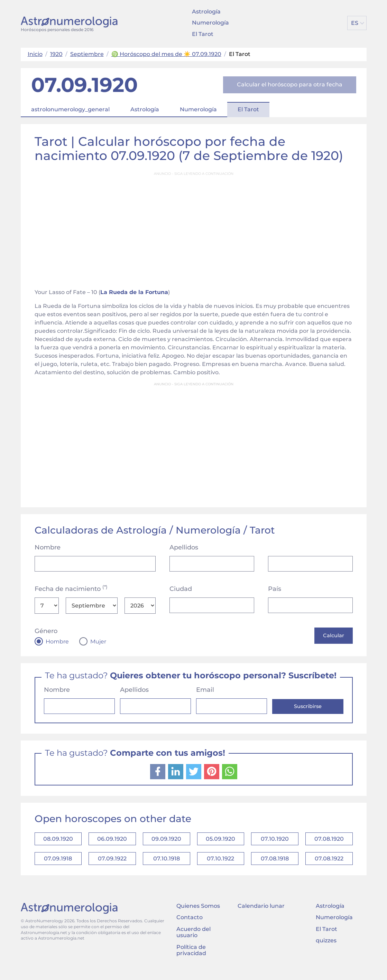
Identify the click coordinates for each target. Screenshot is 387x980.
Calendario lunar (261, 914)
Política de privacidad (191, 958)
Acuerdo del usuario (193, 940)
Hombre (57, 642)
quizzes (326, 948)
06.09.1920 (112, 842)
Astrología (206, 12)
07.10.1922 (220, 865)
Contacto (190, 926)
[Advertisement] (194, 228)
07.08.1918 (275, 865)
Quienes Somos (198, 914)
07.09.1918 (58, 865)
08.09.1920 (58, 842)
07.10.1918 (167, 865)
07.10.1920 (275, 842)
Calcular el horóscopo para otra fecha (290, 84)
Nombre (48, 547)
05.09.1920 (220, 842)
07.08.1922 (329, 865)
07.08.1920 (329, 842)
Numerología (210, 23)
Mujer (98, 642)
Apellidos (184, 547)
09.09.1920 (166, 842)
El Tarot (203, 34)
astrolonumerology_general (70, 109)
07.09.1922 (112, 865)
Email (205, 691)
